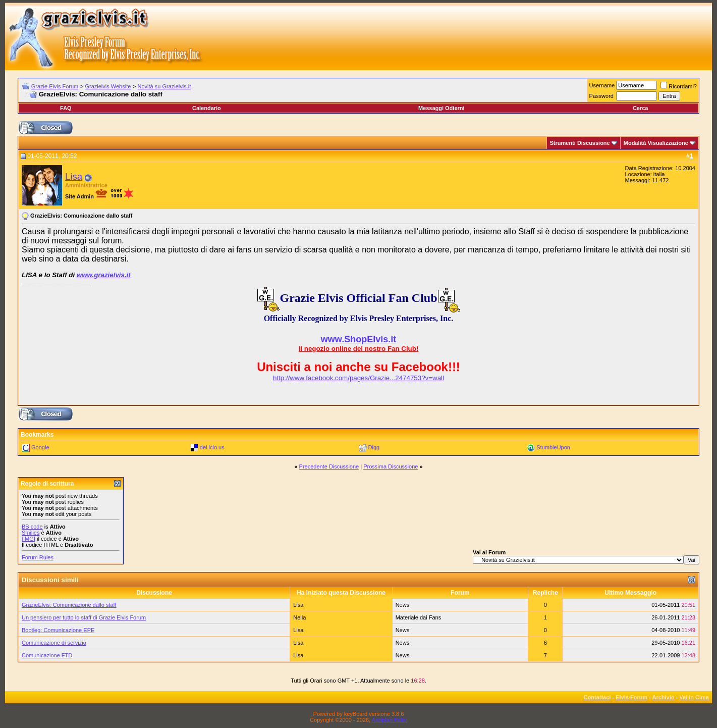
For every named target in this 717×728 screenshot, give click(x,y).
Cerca (641, 108)
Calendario (207, 108)
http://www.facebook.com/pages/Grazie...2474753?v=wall (358, 378)
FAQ (66, 108)
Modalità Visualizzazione (656, 143)
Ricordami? (679, 86)
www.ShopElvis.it (358, 339)
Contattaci (597, 697)
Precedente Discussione (329, 466)
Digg (374, 447)
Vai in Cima (694, 697)
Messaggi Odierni (442, 108)
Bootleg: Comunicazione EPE (58, 630)
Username (602, 85)
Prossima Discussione (391, 466)
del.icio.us (212, 447)
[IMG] (29, 539)
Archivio (664, 697)
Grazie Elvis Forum (55, 86)
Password (601, 96)
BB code (32, 527)
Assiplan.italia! (390, 720)
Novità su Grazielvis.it (164, 86)
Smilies (31, 533)
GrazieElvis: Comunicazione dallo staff (69, 605)
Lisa (74, 176)
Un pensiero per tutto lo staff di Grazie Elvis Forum (84, 617)
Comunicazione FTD (47, 655)
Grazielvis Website (108, 86)
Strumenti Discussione (580, 143)
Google (40, 447)
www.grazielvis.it (104, 275)
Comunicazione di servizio (54, 643)
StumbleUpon (553, 447)
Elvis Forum (631, 697)
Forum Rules (38, 557)
